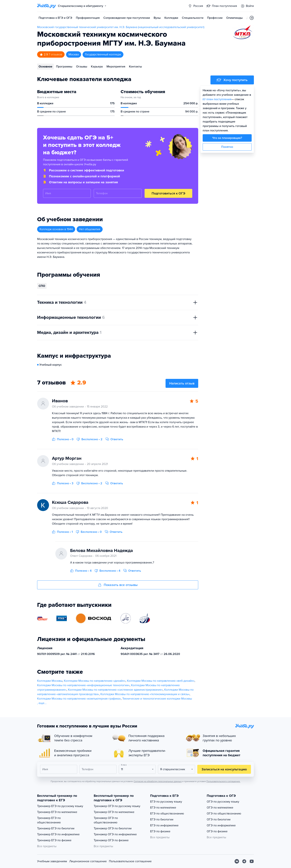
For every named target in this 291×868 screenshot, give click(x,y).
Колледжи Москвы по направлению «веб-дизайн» (161, 681)
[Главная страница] (46, 6)
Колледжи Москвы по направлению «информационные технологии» (83, 685)
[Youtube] (252, 861)
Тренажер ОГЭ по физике (111, 840)
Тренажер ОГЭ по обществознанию (106, 820)
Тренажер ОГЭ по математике (114, 812)
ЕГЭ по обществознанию (167, 814)
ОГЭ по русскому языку (223, 802)
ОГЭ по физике (217, 831)
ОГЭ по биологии (219, 819)
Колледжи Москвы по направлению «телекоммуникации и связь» (145, 694)
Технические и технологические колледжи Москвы (157, 699)
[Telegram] (244, 861)
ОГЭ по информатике (221, 825)
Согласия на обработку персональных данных (158, 781)
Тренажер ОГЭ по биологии (113, 828)
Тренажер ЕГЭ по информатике (58, 834)
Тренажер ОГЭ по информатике (115, 834)
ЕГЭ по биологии (162, 819)
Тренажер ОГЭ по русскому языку (117, 806)
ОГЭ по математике (220, 808)
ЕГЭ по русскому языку (166, 802)
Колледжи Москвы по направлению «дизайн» (95, 681)
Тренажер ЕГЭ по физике (54, 840)
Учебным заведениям (52, 861)
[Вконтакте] (237, 861)
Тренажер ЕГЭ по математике (57, 812)
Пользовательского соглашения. (223, 781)
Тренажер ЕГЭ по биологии (56, 828)
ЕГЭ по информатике (164, 825)
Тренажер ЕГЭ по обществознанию (49, 820)
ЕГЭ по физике (160, 831)
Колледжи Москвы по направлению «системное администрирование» (115, 690)
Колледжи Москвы (50, 681)
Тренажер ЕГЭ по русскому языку (60, 806)
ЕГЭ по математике (163, 808)
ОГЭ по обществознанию (224, 814)
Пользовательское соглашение (130, 861)
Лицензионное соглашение (88, 861)
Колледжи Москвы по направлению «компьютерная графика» (79, 699)
